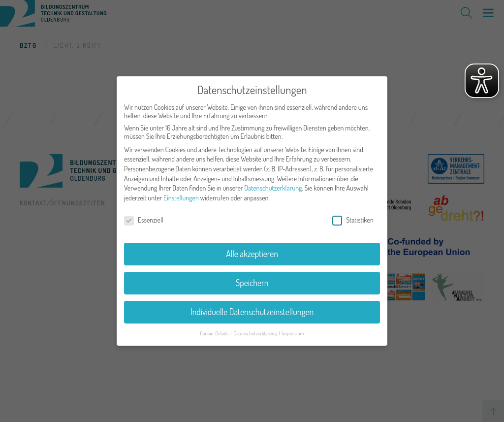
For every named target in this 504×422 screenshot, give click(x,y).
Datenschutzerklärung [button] (255, 330)
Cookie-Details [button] (215, 330)
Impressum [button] (293, 330)
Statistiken (353, 216)
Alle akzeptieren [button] (252, 250)
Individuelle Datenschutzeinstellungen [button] (252, 308)
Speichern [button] (252, 279)
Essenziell (144, 216)
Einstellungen (181, 194)
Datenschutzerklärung (273, 184)
